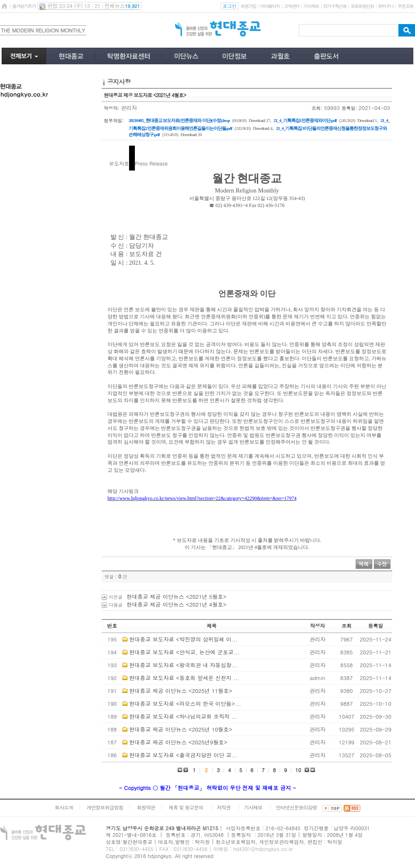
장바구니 (386, 6)
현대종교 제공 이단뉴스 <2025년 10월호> (181, 729)
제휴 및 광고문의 (186, 807)
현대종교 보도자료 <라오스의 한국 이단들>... (185, 703)
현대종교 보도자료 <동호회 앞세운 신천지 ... (184, 678)
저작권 (223, 807)
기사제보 (311, 6)
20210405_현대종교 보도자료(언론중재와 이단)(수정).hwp (179, 120)
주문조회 (405, 6)
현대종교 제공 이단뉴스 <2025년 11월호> (181, 691)
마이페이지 (270, 6)
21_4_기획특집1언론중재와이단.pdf (305, 120)
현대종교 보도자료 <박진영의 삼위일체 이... (183, 639)
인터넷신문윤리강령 (297, 807)
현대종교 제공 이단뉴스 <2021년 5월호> (177, 596)
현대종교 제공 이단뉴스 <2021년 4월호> (177, 604)
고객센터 (292, 6)
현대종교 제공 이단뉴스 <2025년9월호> (178, 742)
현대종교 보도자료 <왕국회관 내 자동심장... (183, 665)
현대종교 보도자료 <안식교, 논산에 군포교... (184, 652)
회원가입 (248, 6)
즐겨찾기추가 (24, 6)
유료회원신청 (362, 6)
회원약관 (146, 807)
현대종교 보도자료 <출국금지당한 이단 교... (183, 755)
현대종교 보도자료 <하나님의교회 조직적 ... (183, 716)
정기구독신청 (335, 6)
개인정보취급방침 (105, 807)
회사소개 (64, 807)
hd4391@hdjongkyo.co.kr (263, 849)
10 (298, 770)
